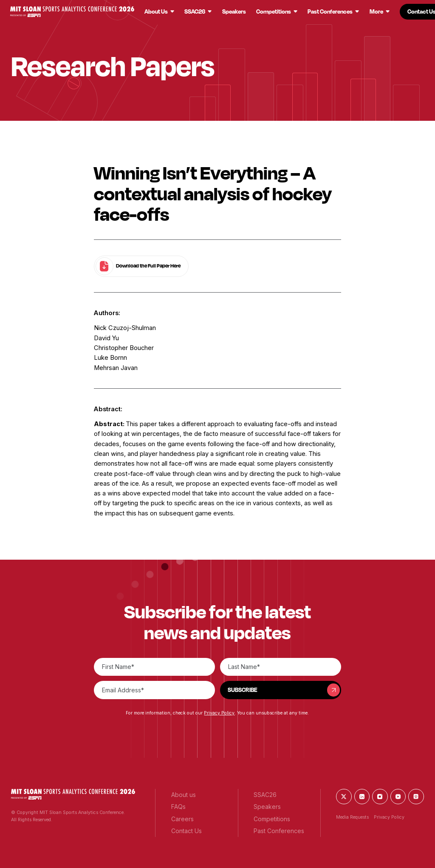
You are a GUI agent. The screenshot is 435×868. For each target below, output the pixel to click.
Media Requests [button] (352, 817)
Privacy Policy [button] (219, 713)
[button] (72, 12)
